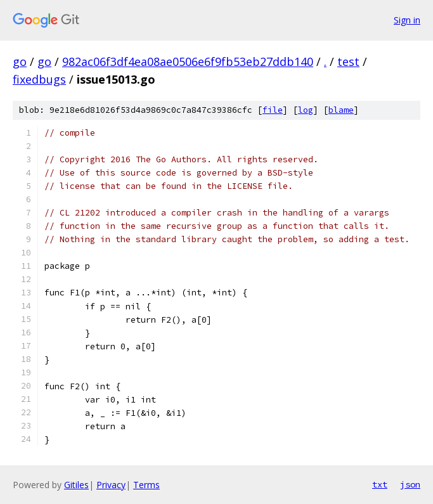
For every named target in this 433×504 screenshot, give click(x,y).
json (410, 484)
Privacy (111, 485)
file (273, 110)
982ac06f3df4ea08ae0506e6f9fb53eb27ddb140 (188, 61)
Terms (146, 485)
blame (341, 110)
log (306, 110)
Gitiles (76, 485)
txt (380, 484)
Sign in (407, 20)
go (20, 61)
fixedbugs (39, 79)
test (348, 61)
